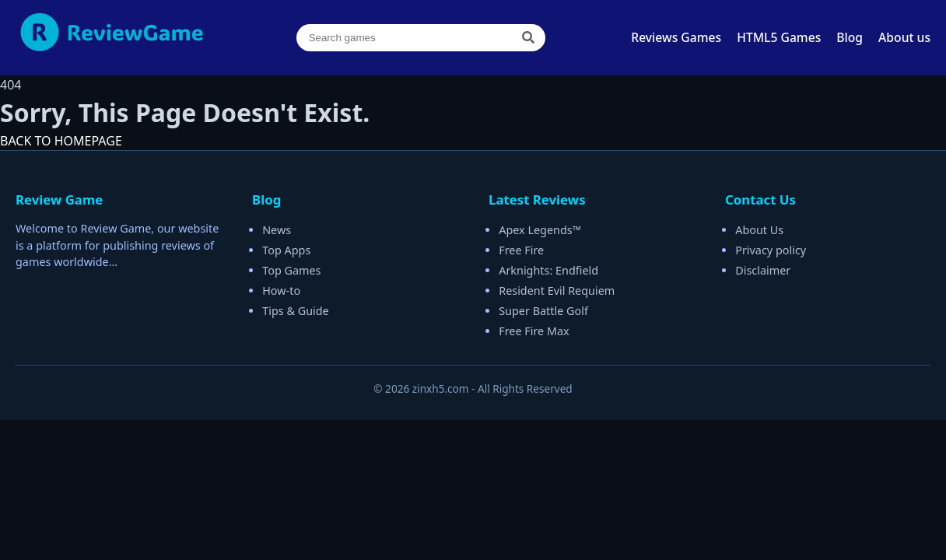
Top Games (291, 270)
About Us (759, 230)
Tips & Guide (296, 311)
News (277, 230)
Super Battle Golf (543, 311)
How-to (281, 290)
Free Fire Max (534, 331)
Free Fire (521, 250)
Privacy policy (771, 250)
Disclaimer (763, 270)
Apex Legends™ (540, 230)
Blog (850, 37)
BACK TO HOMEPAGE (61, 141)
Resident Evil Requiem (557, 290)
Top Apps (286, 250)
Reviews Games (676, 37)
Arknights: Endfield (548, 270)
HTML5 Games (779, 37)
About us (904, 37)
